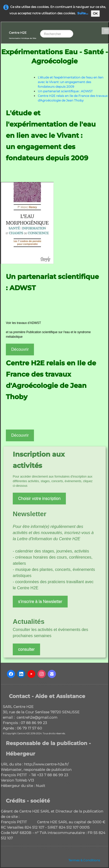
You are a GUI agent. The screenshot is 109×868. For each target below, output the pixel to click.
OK (95, 13)
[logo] (23, 35)
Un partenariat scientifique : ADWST (65, 91)
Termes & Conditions (84, 860)
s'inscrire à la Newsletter (40, 601)
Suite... (83, 13)
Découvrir (20, 349)
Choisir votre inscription (39, 498)
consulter (26, 649)
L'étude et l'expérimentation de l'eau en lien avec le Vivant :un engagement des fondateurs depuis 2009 (71, 82)
